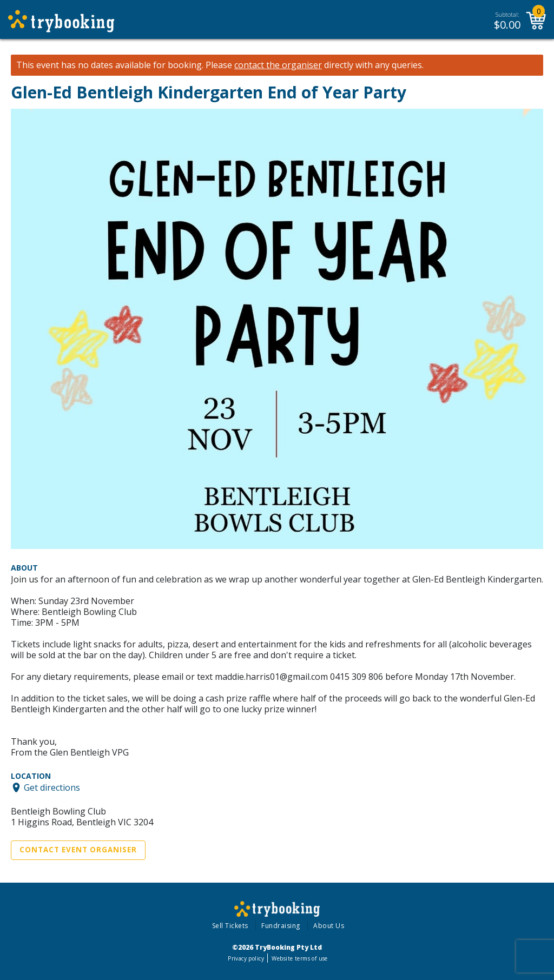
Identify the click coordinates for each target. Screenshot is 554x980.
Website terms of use (299, 958)
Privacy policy (246, 958)
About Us (329, 926)
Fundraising (281, 926)
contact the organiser (278, 65)
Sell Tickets (230, 926)
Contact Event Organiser (78, 850)
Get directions (52, 787)
